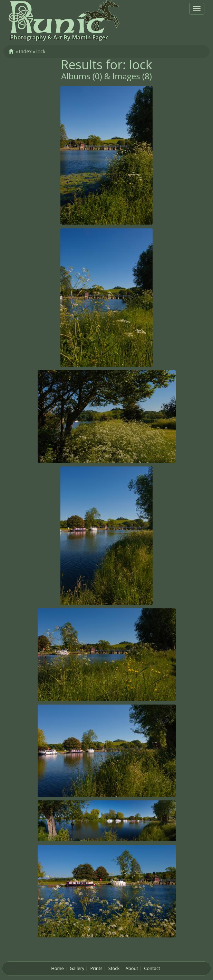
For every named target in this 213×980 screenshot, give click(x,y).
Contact (152, 968)
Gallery (77, 968)
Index (25, 51)
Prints (96, 968)
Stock (114, 968)
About (132, 968)
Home (57, 968)
